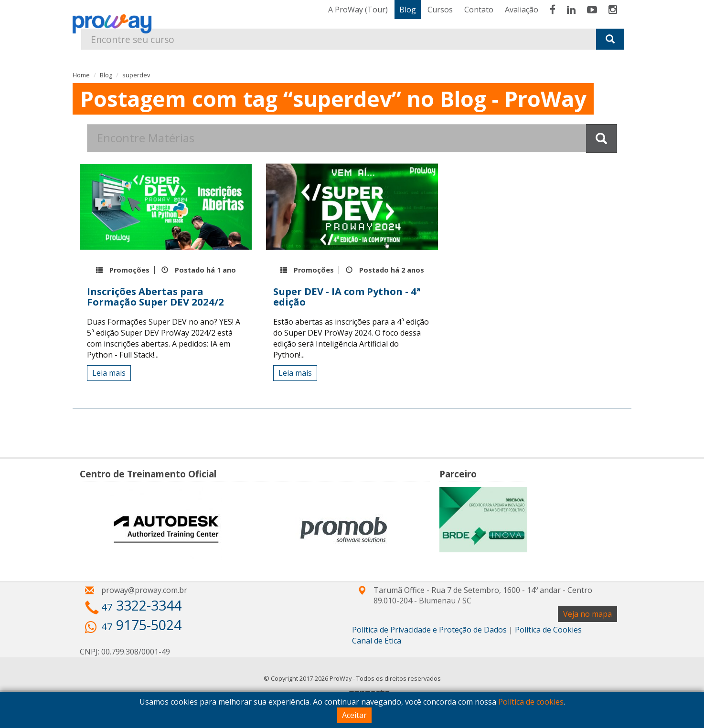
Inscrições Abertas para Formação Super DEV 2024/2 (155, 296)
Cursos (440, 10)
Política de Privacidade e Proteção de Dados (429, 630)
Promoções (129, 270)
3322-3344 (141, 605)
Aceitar (354, 715)
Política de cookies (531, 702)
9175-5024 (141, 625)
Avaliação (522, 10)
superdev (136, 75)
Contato (479, 10)
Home (81, 75)
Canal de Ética (377, 641)
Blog (408, 10)
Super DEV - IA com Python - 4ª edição (347, 296)
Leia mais (109, 373)
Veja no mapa (587, 614)
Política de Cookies (548, 630)
